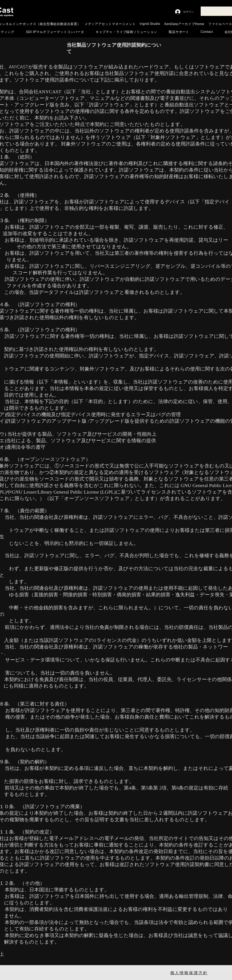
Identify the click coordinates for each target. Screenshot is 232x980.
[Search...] (216, 11)
